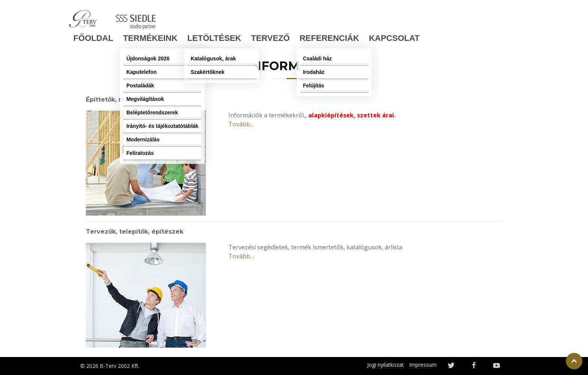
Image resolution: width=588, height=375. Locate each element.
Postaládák (140, 85)
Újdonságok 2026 (148, 58)
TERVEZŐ (270, 38)
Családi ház (317, 58)
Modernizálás (143, 139)
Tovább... (241, 124)
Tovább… (241, 256)
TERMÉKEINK (150, 38)
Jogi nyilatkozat (385, 365)
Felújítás (314, 85)
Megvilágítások (145, 99)
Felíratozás (140, 153)
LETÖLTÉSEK (214, 38)
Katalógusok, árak (213, 58)
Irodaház (314, 72)
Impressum (423, 365)
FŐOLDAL (93, 38)
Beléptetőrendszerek (152, 112)
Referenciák (329, 38)
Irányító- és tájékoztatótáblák (162, 126)
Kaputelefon (142, 72)
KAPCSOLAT (394, 38)
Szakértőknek (207, 72)
